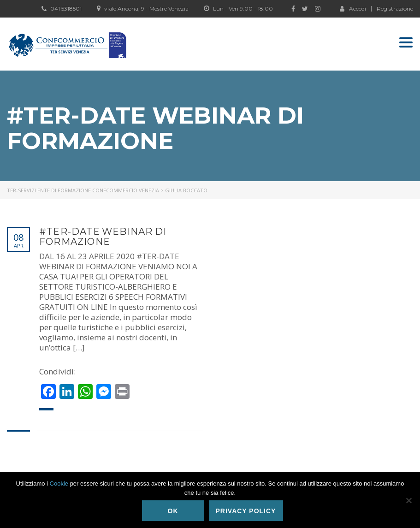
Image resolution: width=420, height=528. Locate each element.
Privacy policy (246, 511)
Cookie (59, 484)
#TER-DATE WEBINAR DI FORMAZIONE (103, 237)
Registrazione (395, 9)
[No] (408, 500)
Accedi (353, 8)
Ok (173, 511)
